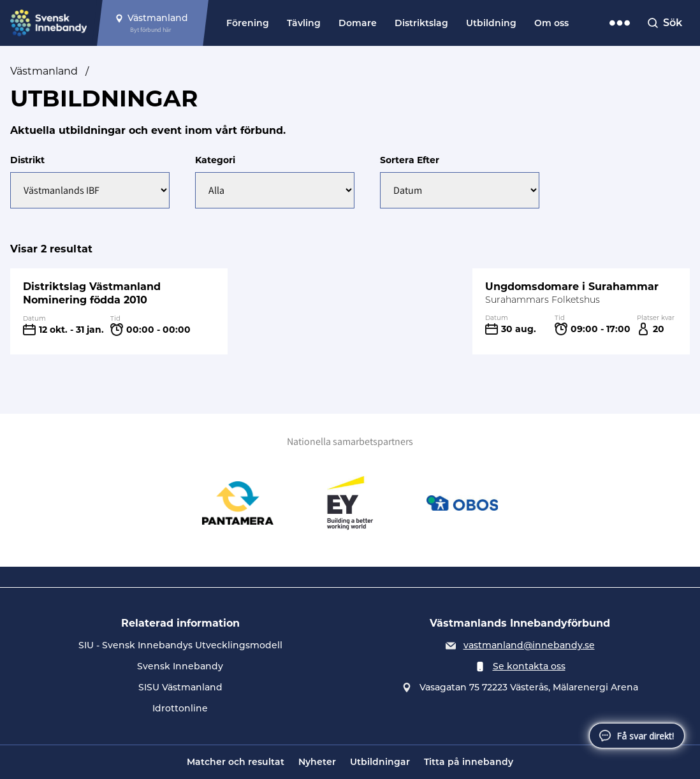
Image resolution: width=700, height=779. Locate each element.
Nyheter (317, 762)
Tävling (304, 23)
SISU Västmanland (180, 687)
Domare (358, 23)
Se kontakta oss (529, 666)
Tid (115, 318)
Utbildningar (380, 762)
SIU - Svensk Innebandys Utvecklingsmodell (180, 645)
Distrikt (27, 160)
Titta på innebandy (469, 762)
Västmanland (44, 71)
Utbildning (491, 23)
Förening (248, 23)
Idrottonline (180, 708)
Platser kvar (656, 318)
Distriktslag (421, 23)
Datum (34, 318)
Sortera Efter (410, 160)
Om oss (551, 23)
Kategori (215, 160)
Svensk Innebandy (180, 666)
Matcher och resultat (236, 762)
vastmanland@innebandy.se (529, 645)
